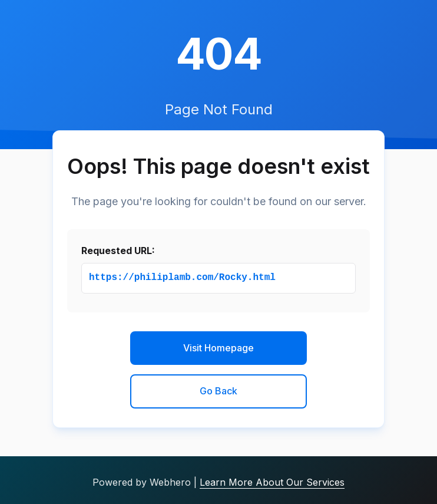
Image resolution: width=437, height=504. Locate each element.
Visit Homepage (218, 348)
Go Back (218, 391)
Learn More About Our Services (272, 482)
